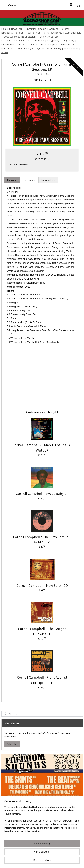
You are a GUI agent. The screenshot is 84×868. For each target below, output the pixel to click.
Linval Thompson (49, 45)
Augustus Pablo (73, 33)
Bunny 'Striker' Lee (49, 37)
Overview (12, 180)
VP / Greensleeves (53, 33)
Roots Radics (8, 49)
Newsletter (17, 29)
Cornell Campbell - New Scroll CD (42, 585)
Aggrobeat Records (59, 29)
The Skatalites (71, 49)
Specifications (48, 180)
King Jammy (53, 41)
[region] (42, 821)
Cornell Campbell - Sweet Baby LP (42, 494)
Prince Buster (68, 45)
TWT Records (34, 33)
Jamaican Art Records (12, 33)
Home (5, 29)
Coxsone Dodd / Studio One (16, 41)
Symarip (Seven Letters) (49, 49)
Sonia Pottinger (26, 49)
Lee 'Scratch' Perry (27, 45)
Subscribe (12, 744)
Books (5, 52)
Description (29, 180)
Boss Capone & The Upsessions (20, 37)
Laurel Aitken (8, 45)
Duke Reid (39, 41)
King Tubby (68, 41)
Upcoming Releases (36, 29)
